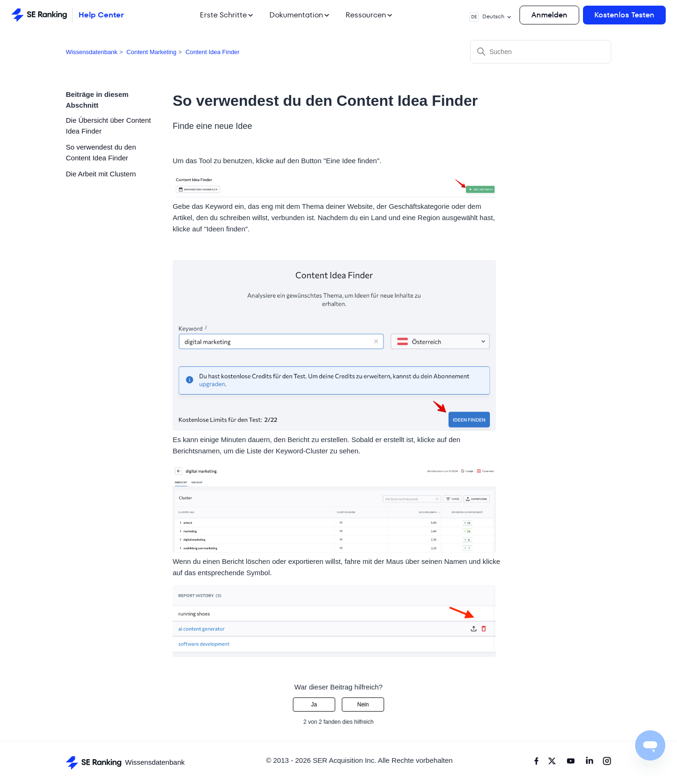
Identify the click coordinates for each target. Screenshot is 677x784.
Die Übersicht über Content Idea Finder (108, 126)
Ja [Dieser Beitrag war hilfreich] (314, 705)
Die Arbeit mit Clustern (101, 174)
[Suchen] (541, 52)
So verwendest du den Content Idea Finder (101, 152)
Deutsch (491, 17)
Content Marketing (151, 52)
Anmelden (549, 15)
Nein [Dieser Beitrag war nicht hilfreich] (363, 705)
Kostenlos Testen (624, 15)
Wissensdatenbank (92, 52)
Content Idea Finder (213, 52)
